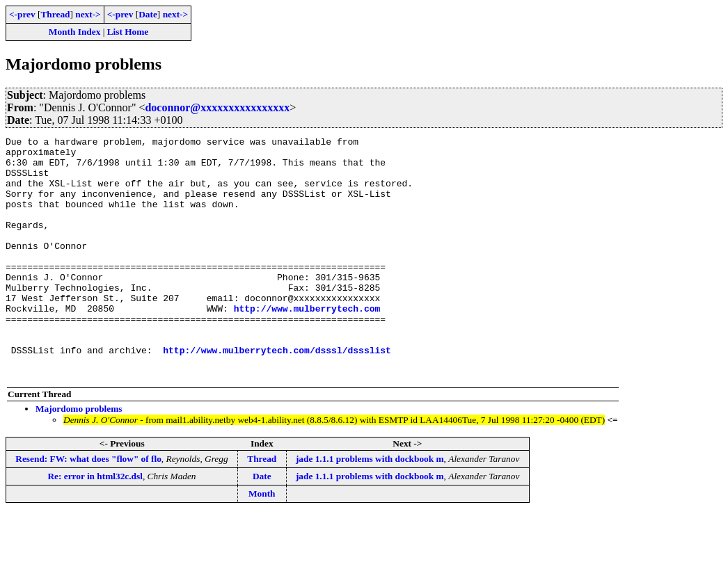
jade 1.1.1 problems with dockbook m (370, 507)
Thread (55, 14)
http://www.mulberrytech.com (307, 344)
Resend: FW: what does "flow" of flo (88, 507)
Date (148, 14)
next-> (88, 14)
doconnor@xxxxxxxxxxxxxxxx (217, 107)
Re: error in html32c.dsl (95, 524)
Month (262, 541)
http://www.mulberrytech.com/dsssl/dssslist (277, 394)
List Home (128, 32)
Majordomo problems (79, 457)
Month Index (74, 32)
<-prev (22, 14)
